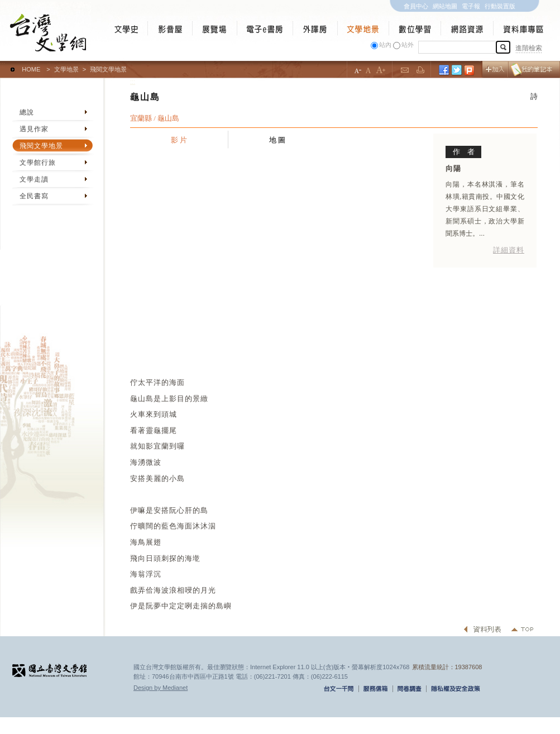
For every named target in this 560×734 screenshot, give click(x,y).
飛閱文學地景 (41, 146)
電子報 (471, 6)
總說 (27, 112)
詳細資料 (509, 250)
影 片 (179, 140)
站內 (385, 45)
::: (3, 64)
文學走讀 (34, 179)
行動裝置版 (500, 6)
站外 (408, 45)
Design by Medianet (161, 688)
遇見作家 (34, 129)
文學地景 (66, 69)
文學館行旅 (38, 163)
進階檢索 (529, 48)
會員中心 (416, 6)
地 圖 (277, 140)
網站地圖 (445, 6)
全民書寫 (34, 196)
